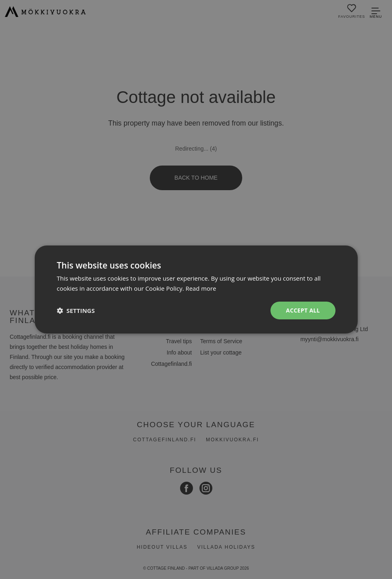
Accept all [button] (303, 310)
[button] (76, 310)
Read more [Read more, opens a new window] (201, 288)
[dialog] (196, 289)
